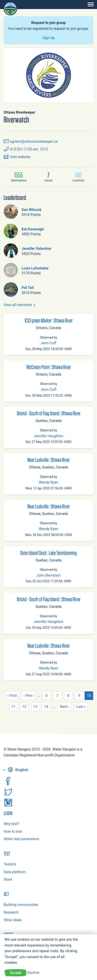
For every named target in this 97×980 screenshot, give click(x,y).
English (18, 770)
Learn (8, 813)
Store (8, 879)
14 (46, 707)
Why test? (11, 824)
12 (24, 707)
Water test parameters (21, 839)
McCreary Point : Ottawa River (49, 367)
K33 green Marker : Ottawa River (49, 320)
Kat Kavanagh (33, 229)
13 (35, 707)
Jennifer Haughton (48, 436)
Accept (15, 973)
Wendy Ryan (49, 482)
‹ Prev (28, 696)
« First (12, 696)
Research (11, 912)
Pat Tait (28, 288)
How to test (13, 831)
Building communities (21, 905)
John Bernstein (49, 575)
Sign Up (49, 38)
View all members (18, 305)
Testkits (10, 864)
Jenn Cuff (48, 343)
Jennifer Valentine (36, 249)
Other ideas (13, 920)
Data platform (15, 872)
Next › (65, 707)
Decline (33, 973)
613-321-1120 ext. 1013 (26, 149)
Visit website (17, 157)
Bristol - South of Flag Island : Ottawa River (49, 413)
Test (7, 854)
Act (6, 894)
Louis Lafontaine (35, 268)
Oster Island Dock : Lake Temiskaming (48, 553)
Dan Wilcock (32, 210)
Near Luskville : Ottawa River (48, 460)
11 (13, 707)
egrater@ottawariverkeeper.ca (31, 142)
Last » (81, 707)
